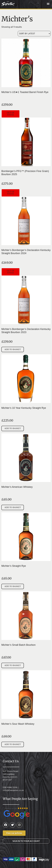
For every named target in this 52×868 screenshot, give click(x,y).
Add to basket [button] (13, 349)
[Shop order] (34, 34)
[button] (48, 4)
